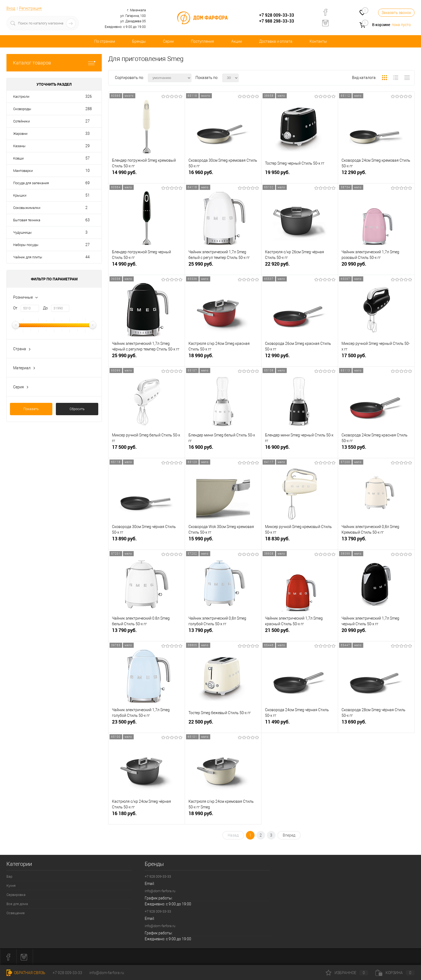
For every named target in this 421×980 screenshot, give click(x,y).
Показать (31, 409)
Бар (9, 876)
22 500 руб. (223, 724)
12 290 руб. (376, 174)
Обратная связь (26, 973)
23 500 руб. (147, 724)
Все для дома (17, 904)
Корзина (395, 973)
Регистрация (30, 8)
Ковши (18, 158)
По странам (105, 41)
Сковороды (22, 109)
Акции (237, 41)
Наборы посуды (26, 245)
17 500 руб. (376, 358)
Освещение (16, 913)
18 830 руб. (300, 541)
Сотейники (21, 121)
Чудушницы (22, 232)
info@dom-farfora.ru (160, 891)
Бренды (139, 41)
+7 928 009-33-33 (277, 15)
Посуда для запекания (31, 183)
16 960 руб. (223, 174)
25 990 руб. (223, 266)
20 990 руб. (376, 266)
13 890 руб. (147, 541)
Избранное (347, 973)
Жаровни (20, 134)
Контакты (318, 41)
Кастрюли (21, 97)
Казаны (19, 146)
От (15, 308)
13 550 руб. (376, 449)
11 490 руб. (300, 724)
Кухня (11, 886)
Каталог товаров (54, 63)
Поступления (202, 41)
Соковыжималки (27, 208)
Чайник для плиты (28, 257)
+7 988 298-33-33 (277, 21)
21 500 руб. (300, 632)
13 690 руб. (376, 724)
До (45, 308)
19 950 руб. (300, 174)
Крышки (20, 195)
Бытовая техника (27, 220)
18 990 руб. (223, 358)
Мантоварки (23, 171)
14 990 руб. (147, 174)
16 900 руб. (223, 449)
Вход (11, 8)
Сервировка (16, 895)
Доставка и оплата (276, 41)
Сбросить (77, 409)
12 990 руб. (300, 358)
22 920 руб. (300, 266)
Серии (168, 41)
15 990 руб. (223, 541)
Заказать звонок (396, 13)
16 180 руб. (147, 816)
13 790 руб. (376, 541)
